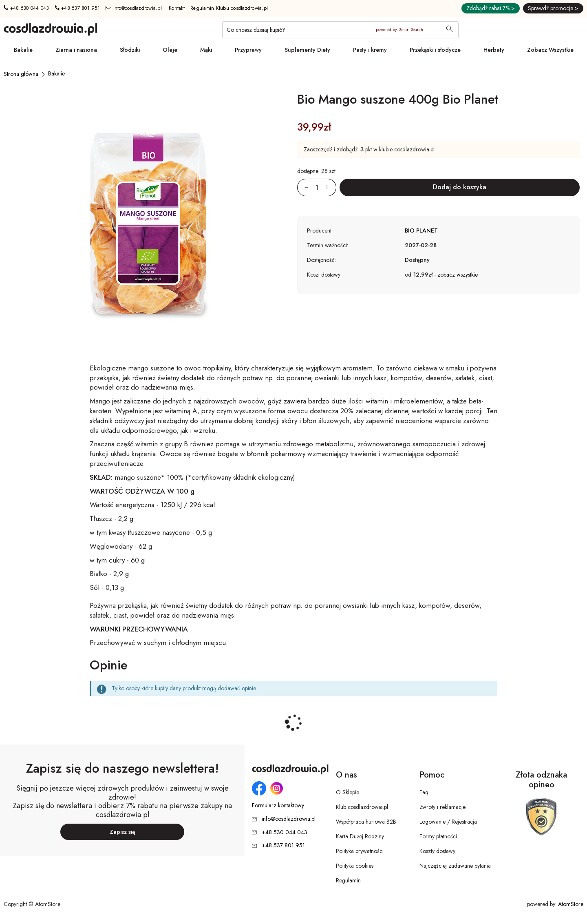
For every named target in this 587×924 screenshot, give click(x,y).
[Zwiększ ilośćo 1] (331, 187)
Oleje (170, 50)
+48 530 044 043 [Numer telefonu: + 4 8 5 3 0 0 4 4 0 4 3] (26, 8)
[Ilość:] (317, 187)
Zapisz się (122, 832)
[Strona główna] (21, 74)
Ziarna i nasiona (76, 50)
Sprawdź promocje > (553, 8)
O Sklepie (348, 792)
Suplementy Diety (307, 50)
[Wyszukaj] (450, 30)
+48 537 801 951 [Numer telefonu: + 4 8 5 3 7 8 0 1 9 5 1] (77, 8)
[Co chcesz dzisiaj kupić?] (340, 30)
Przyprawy (248, 50)
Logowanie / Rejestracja (448, 822)
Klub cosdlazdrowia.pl (362, 807)
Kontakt (177, 8)
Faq (424, 792)
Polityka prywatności (360, 851)
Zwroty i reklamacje (442, 807)
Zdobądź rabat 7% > (491, 8)
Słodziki (130, 50)
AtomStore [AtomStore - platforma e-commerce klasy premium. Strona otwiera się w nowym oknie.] (571, 904)
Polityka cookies (355, 866)
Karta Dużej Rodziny (360, 836)
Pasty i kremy (370, 50)
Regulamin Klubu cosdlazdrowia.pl (229, 8)
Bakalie (23, 50)
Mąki (206, 50)
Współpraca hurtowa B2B (366, 822)
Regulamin (348, 880)
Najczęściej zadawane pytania (455, 866)
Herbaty (494, 50)
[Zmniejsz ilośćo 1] (303, 187)
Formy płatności (438, 836)
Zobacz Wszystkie (550, 50)
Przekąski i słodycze (435, 50)
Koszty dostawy (437, 851)
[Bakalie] (56, 73)
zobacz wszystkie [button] (458, 275)
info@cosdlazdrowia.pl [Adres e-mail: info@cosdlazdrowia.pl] (134, 8)
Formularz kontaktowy (278, 805)
